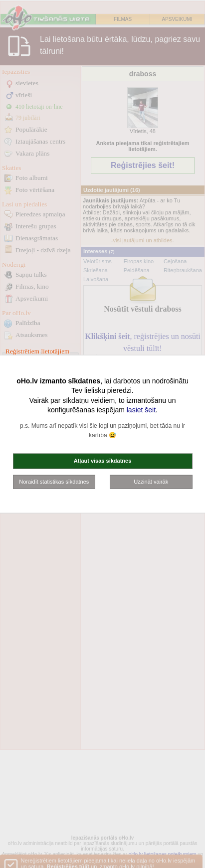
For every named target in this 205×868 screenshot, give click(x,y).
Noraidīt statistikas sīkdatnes (54, 481)
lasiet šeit (141, 410)
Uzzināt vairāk (151, 481)
